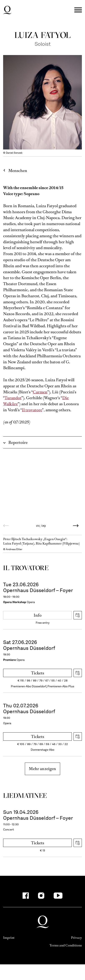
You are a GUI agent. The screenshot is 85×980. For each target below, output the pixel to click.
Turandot (13, 398)
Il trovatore (32, 410)
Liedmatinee (25, 795)
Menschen (18, 171)
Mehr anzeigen (42, 769)
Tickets (38, 673)
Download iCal (78, 615)
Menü (78, 10)
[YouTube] (58, 896)
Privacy (76, 938)
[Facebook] (26, 896)
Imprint (9, 938)
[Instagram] (41, 896)
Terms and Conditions (66, 945)
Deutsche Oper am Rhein (7, 10)
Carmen (40, 392)
